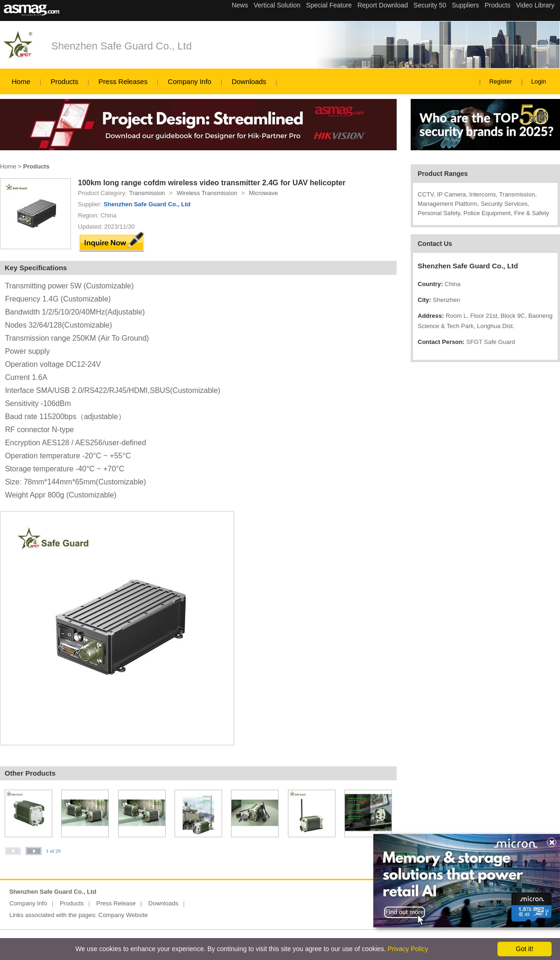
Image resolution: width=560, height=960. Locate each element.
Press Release (116, 903)
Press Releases (123, 81)
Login (539, 81)
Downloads (249, 81)
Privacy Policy (408, 949)
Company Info (190, 81)
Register (501, 81)
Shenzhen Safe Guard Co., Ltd (122, 46)
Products (64, 81)
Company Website (123, 915)
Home (21, 81)
